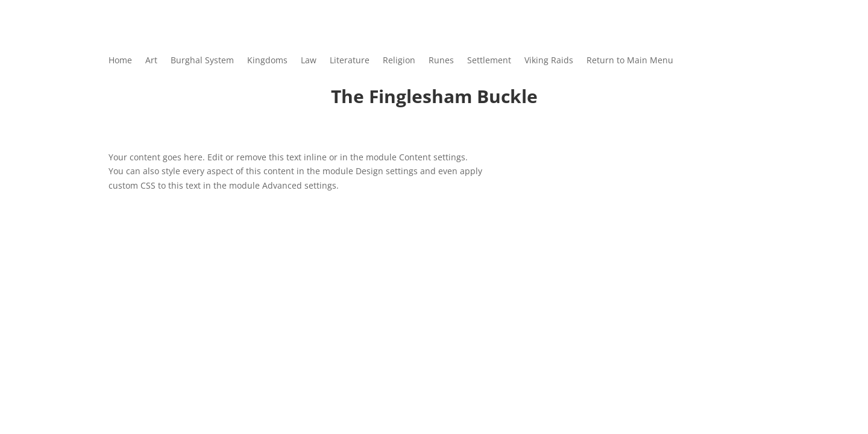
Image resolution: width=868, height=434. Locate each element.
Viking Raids (549, 61)
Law (309, 61)
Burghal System (202, 61)
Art (151, 61)
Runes (441, 61)
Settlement (489, 61)
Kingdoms (267, 61)
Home (120, 61)
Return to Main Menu (630, 61)
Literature (350, 61)
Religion (399, 61)
